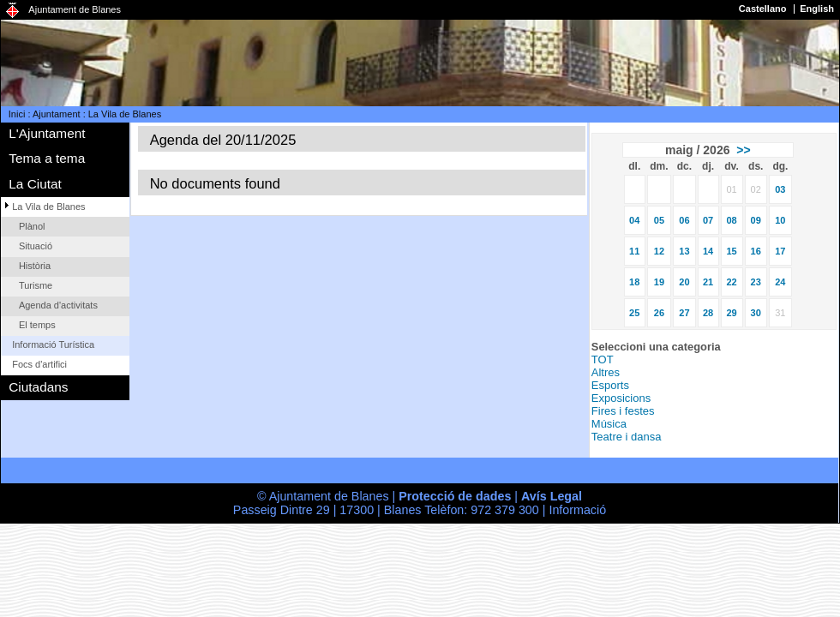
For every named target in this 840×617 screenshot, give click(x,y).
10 (780, 220)
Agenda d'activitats (58, 305)
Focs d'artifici (39, 364)
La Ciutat (35, 184)
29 (731, 313)
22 (731, 282)
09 (756, 220)
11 (634, 251)
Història (35, 266)
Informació (577, 510)
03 (780, 189)
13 (684, 251)
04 (634, 220)
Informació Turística (53, 344)
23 (756, 282)
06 (684, 220)
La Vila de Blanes (125, 114)
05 (659, 220)
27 (684, 313)
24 (780, 282)
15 (731, 251)
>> (743, 150)
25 (634, 313)
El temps (37, 325)
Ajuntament (57, 114)
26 (659, 313)
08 (731, 220)
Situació (36, 246)
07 (708, 220)
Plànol (32, 226)
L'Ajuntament (47, 133)
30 (756, 313)
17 (780, 251)
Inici (17, 114)
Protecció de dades (455, 496)
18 (634, 282)
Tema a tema (47, 158)
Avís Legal (552, 496)
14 (708, 251)
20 (684, 282)
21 (708, 282)
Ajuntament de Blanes (75, 9)
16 (756, 251)
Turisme (36, 285)
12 (659, 251)
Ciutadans (38, 387)
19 (659, 282)
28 (708, 313)
